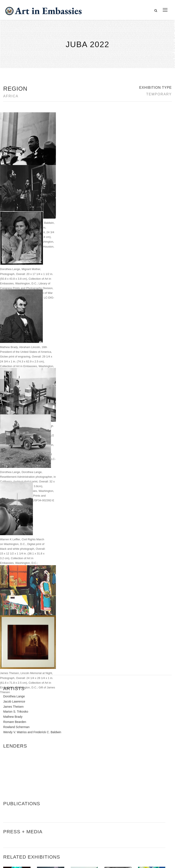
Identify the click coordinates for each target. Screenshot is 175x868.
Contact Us (17, 804)
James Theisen (13, 545)
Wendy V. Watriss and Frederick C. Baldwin (32, 571)
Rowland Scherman (16, 565)
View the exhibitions (138, 800)
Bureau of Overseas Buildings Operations (41, 834)
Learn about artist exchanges (144, 809)
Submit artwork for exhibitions (145, 829)
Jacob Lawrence (14, 540)
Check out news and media (143, 819)
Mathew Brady (13, 555)
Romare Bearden (15, 560)
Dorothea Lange (14, 535)
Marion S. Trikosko (16, 550)
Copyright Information (26, 824)
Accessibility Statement (27, 814)
